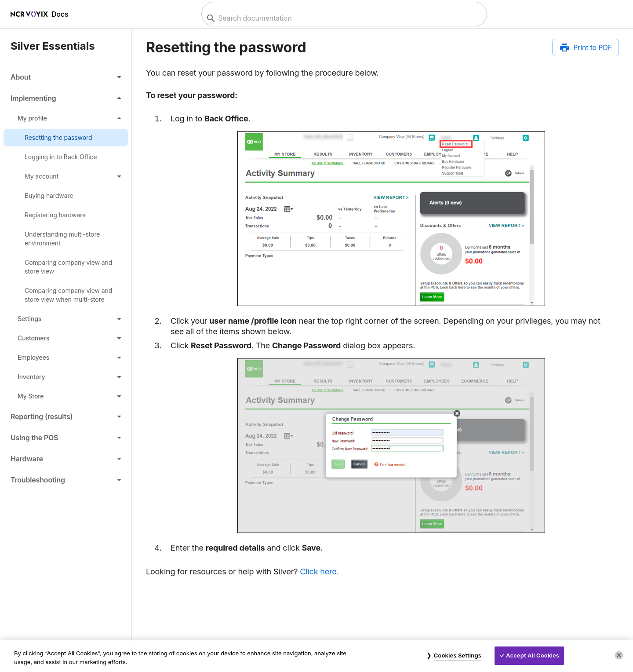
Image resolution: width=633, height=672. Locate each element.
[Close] (619, 655)
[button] (66, 77)
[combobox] (343, 18)
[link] (66, 138)
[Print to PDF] (586, 47)
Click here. (319, 572)
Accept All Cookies (533, 655)
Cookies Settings (458, 655)
